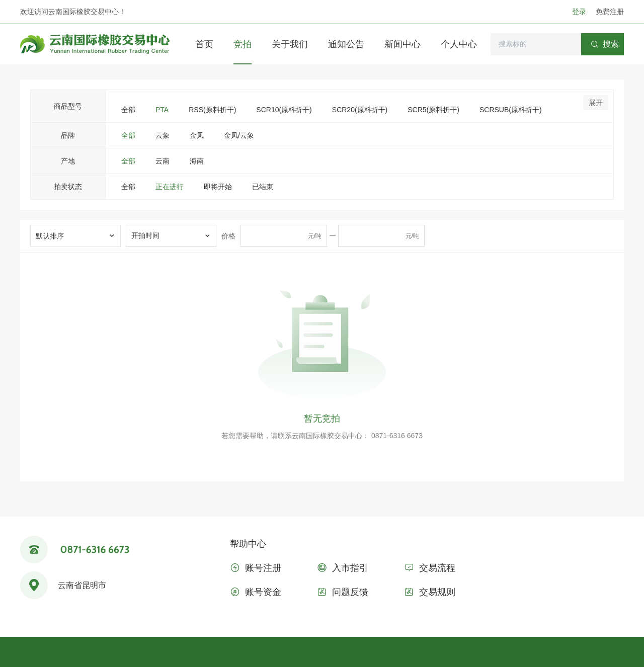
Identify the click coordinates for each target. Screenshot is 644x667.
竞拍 (243, 44)
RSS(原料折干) (212, 110)
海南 (197, 161)
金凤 (197, 135)
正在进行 (170, 187)
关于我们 (290, 44)
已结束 (263, 187)
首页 (204, 44)
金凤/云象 (239, 135)
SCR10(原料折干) (284, 110)
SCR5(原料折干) (433, 110)
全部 (128, 110)
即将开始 (218, 187)
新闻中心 (403, 44)
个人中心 (459, 44)
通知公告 (346, 44)
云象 (163, 135)
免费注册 (610, 12)
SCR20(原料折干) (360, 110)
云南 (163, 161)
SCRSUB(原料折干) (511, 110)
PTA (162, 110)
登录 (580, 12)
